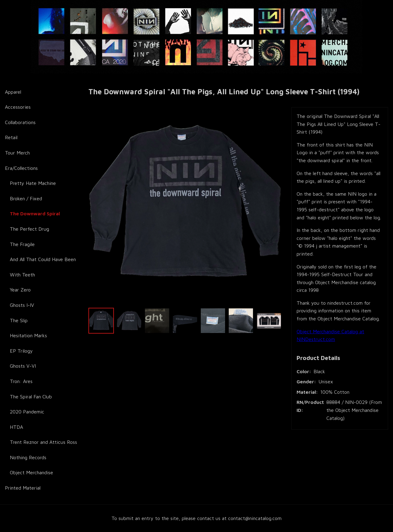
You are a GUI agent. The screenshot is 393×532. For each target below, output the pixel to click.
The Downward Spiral (35, 213)
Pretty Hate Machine (33, 183)
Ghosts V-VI (23, 366)
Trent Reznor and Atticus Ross (43, 442)
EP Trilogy (21, 351)
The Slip (19, 320)
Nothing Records (28, 457)
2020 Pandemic (27, 412)
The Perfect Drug (29, 229)
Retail (11, 137)
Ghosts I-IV (22, 305)
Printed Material (23, 488)
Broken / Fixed (26, 198)
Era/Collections (21, 168)
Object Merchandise (31, 472)
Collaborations (20, 122)
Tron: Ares (21, 381)
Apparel (13, 92)
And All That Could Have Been (43, 259)
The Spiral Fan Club (31, 397)
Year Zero (20, 290)
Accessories (18, 107)
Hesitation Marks (28, 335)
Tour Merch (17, 153)
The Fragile (22, 244)
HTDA (16, 427)
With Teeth (22, 275)
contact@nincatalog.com (255, 518)
